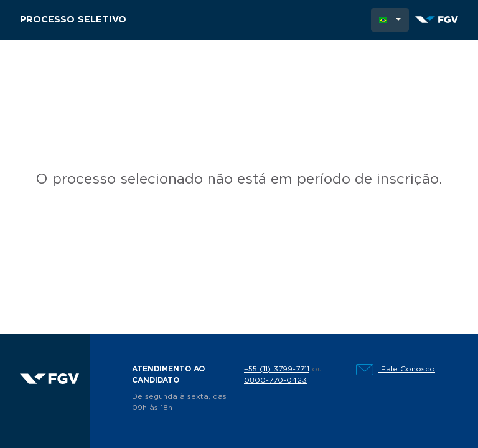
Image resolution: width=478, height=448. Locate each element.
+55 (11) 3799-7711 (277, 369)
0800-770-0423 (275, 380)
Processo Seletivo (73, 20)
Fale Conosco (396, 369)
